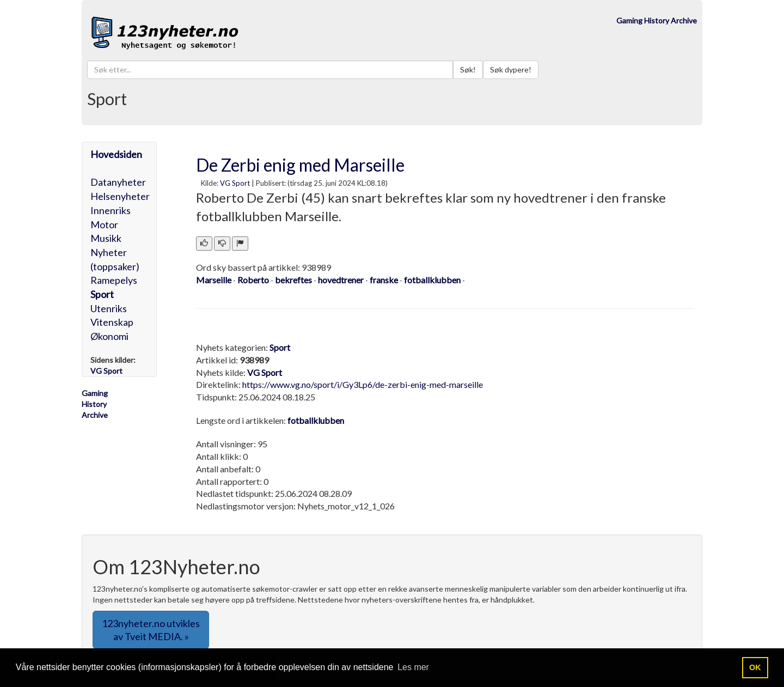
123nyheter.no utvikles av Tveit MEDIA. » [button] (151, 630)
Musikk (106, 238)
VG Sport (235, 183)
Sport (102, 294)
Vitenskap (112, 322)
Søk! (468, 69)
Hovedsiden (116, 154)
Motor (104, 224)
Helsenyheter (120, 196)
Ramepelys (114, 280)
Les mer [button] (413, 667)
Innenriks (111, 210)
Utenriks (109, 308)
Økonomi (109, 336)
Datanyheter (118, 182)
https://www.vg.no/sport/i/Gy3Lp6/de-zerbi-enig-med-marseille (363, 384)
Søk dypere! (511, 69)
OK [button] (755, 667)
